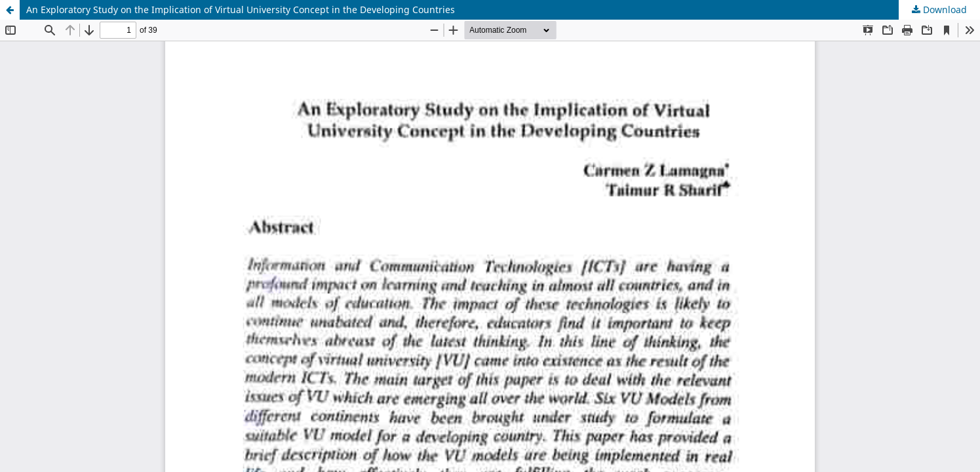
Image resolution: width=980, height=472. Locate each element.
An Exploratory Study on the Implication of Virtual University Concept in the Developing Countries (241, 10)
